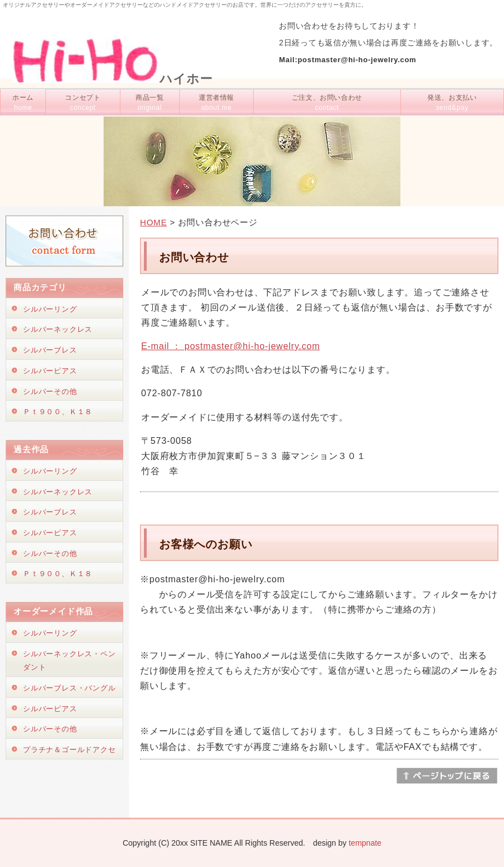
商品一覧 (150, 103)
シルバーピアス (50, 371)
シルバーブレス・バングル (69, 688)
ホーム (23, 103)
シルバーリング (50, 309)
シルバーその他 (50, 391)
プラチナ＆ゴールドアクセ (69, 750)
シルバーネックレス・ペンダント (69, 661)
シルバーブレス (50, 350)
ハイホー (113, 79)
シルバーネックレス (58, 329)
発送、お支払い (452, 103)
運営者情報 (216, 103)
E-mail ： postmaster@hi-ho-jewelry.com (230, 346)
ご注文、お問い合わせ (327, 103)
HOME (153, 222)
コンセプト (83, 103)
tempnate (365, 843)
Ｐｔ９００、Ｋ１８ (58, 412)
